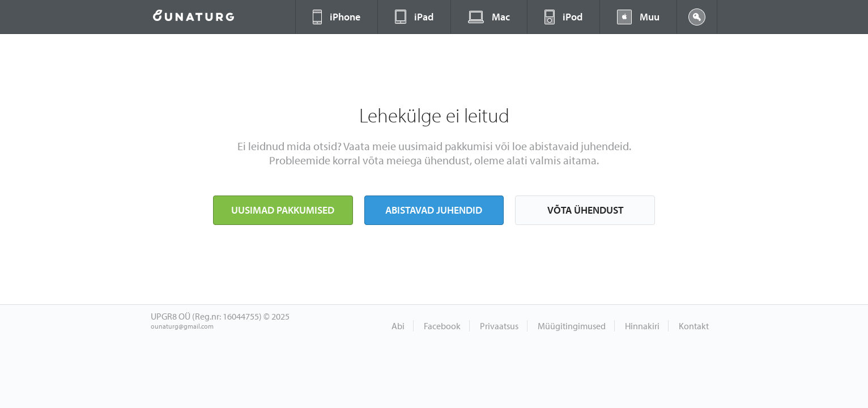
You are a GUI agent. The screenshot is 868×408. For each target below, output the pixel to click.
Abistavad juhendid (434, 210)
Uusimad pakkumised (283, 210)
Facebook (442, 326)
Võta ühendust (585, 210)
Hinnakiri (642, 326)
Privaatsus (499, 326)
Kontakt (694, 326)
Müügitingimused (572, 326)
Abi (398, 326)
